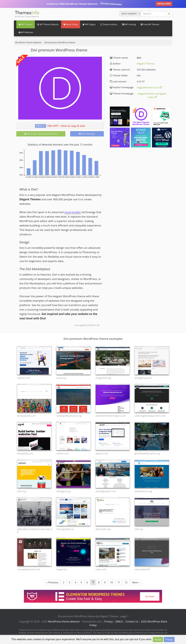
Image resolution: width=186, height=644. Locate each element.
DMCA (119, 622)
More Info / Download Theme (41, 134)
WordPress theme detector (64, 622)
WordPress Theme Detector (28, 42)
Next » (136, 582)
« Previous (52, 582)
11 (119, 582)
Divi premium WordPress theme (60, 42)
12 (126, 582)
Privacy (109, 622)
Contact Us (132, 622)
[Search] (130, 14)
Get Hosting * (87, 134)
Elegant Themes (146, 63)
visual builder (73, 212)
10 (111, 582)
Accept (158, 639)
